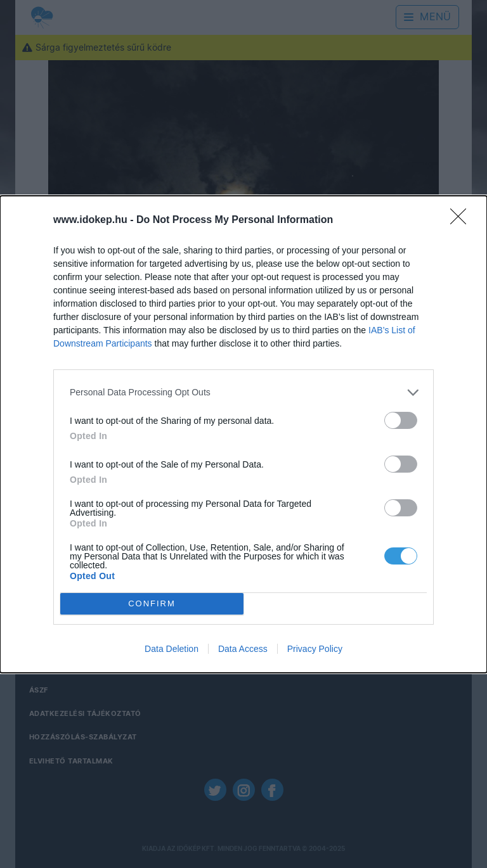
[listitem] (243, 392)
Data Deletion (172, 649)
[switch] (401, 420)
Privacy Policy (315, 649)
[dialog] (243, 434)
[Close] (462, 220)
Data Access (243, 649)
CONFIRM (152, 603)
